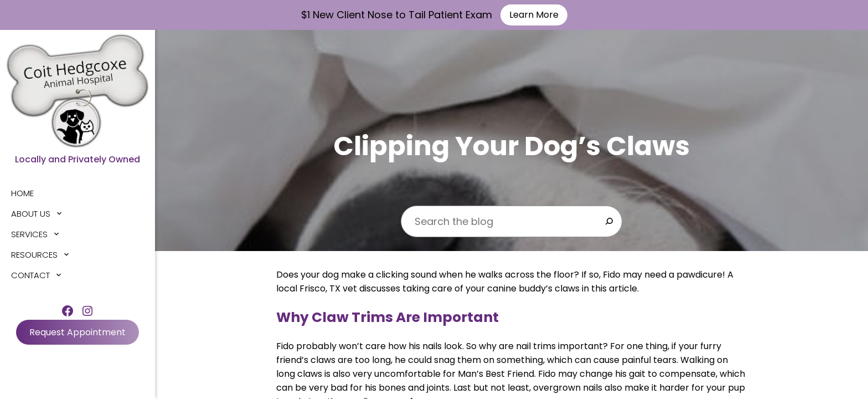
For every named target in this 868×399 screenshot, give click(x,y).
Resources (34, 255)
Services (29, 234)
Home (22, 193)
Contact (30, 275)
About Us (31, 214)
